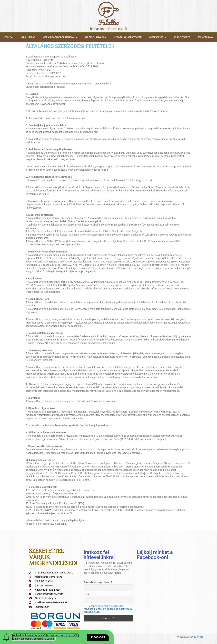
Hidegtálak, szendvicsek (127, 37)
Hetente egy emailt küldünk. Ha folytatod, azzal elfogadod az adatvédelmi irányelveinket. (108, 609)
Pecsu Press (196, 637)
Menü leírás (28, 37)
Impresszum (157, 37)
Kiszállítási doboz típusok (60, 37)
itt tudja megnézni (84, 271)
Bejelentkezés (182, 37)
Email (87, 594)
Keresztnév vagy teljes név (99, 582)
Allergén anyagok (95, 37)
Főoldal (9, 37)
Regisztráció (205, 37)
